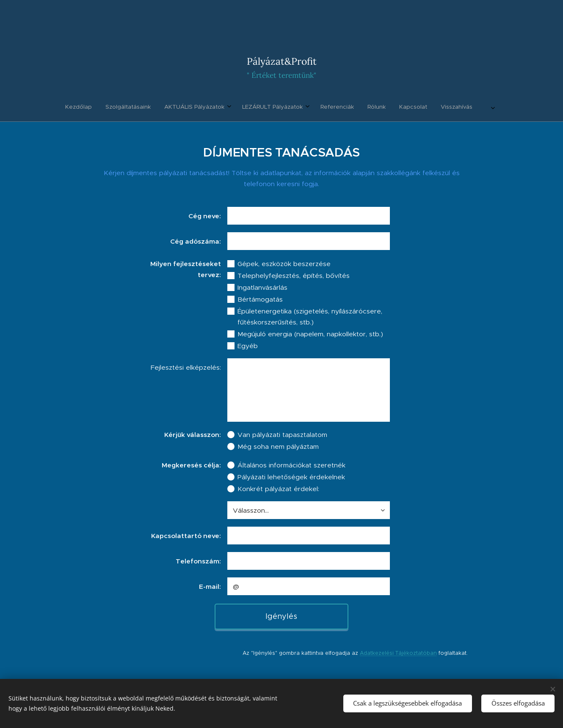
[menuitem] (226, 107)
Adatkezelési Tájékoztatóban (398, 653)
